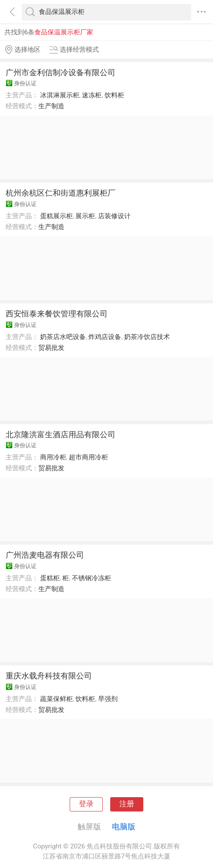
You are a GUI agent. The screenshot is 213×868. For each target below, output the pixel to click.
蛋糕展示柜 (56, 216)
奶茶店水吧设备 (63, 337)
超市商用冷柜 (88, 457)
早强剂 (108, 699)
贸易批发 (51, 348)
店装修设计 (114, 216)
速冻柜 (92, 95)
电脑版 (124, 826)
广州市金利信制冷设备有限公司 (61, 72)
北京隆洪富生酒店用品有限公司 (61, 434)
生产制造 (51, 106)
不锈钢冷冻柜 (91, 578)
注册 (127, 804)
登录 (86, 804)
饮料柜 (114, 95)
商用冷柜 (53, 457)
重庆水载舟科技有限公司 (49, 676)
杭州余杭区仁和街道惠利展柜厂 (61, 193)
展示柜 (85, 216)
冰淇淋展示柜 (60, 95)
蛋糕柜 (50, 578)
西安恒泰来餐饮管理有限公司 (57, 314)
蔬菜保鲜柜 (56, 699)
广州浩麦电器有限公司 (45, 555)
